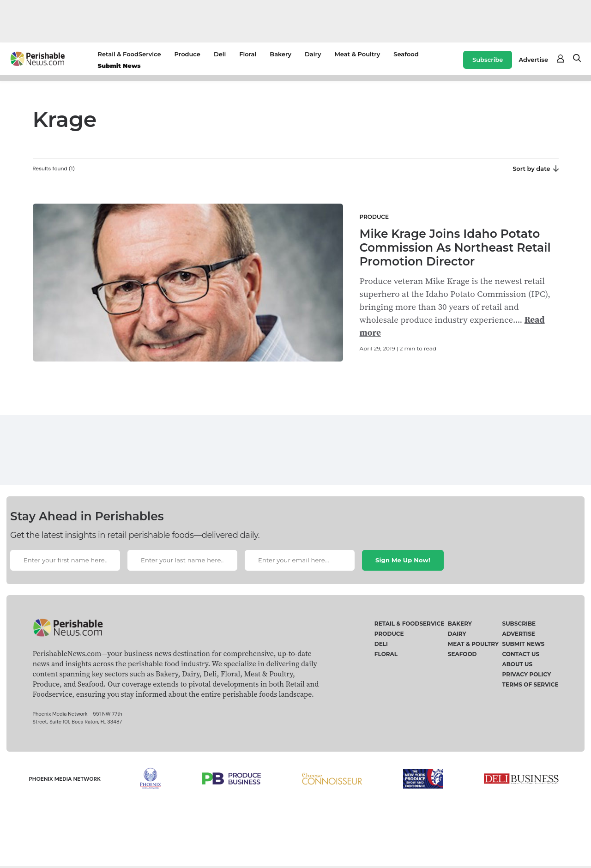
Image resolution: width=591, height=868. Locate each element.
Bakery (280, 54)
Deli (220, 54)
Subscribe (488, 60)
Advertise (533, 60)
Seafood (406, 54)
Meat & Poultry (357, 54)
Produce (187, 54)
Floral (248, 54)
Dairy (313, 54)
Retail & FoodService (129, 54)
